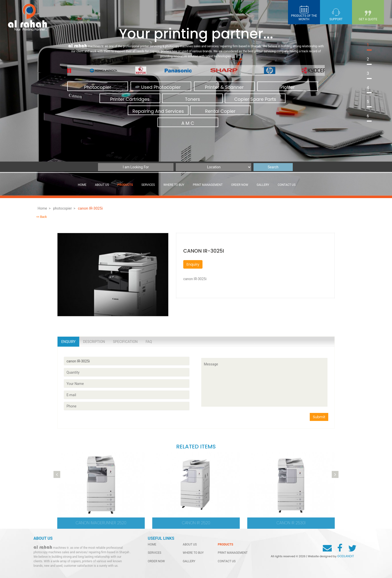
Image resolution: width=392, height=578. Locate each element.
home (152, 544)
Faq (149, 342)
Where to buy (174, 185)
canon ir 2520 (196, 523)
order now (239, 185)
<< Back (41, 217)
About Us (102, 185)
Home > (44, 208)
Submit (319, 417)
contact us (287, 185)
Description (94, 342)
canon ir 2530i (291, 523)
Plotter (288, 87)
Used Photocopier (161, 87)
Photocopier (97, 87)
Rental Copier (220, 111)
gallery (263, 185)
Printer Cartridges (130, 99)
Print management (208, 185)
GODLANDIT (346, 556)
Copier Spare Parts (255, 99)
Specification (125, 342)
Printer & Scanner (224, 87)
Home (82, 185)
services (148, 185)
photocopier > (64, 208)
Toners (192, 99)
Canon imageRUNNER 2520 (101, 523)
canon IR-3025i (91, 208)
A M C (188, 123)
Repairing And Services (158, 111)
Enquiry (193, 264)
